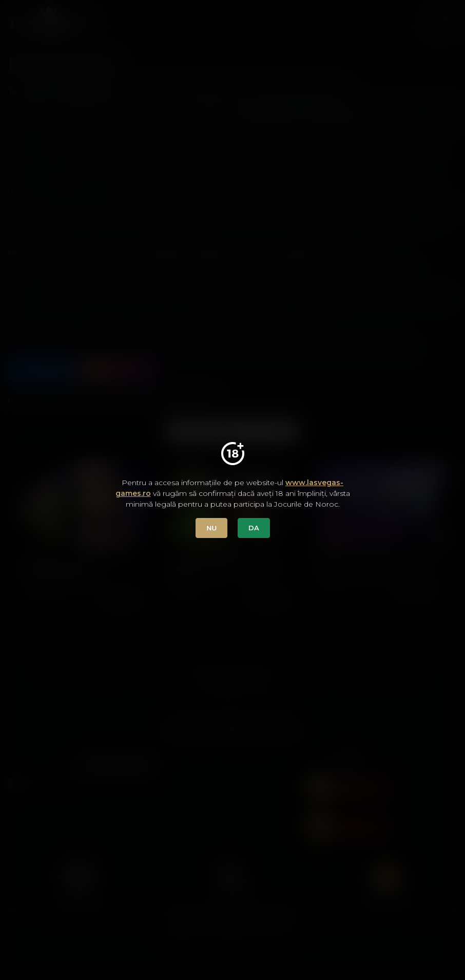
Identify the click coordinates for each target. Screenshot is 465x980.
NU (211, 528)
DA (254, 528)
